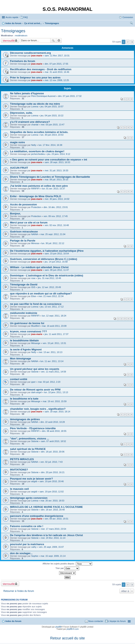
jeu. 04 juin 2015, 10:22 (52, 116)
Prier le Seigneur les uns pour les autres (35, 78)
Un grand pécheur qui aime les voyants (35, 369)
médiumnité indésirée (24, 313)
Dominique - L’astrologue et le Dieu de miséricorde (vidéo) (47, 275)
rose (33, 278)
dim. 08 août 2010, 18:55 (54, 431)
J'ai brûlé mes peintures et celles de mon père (39, 186)
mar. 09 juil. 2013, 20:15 (56, 180)
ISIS (33, 287)
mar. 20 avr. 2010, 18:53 (52, 501)
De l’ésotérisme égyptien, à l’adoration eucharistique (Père (47, 251)
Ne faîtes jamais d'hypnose (27, 93)
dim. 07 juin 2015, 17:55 (56, 64)
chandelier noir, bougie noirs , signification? (38, 409)
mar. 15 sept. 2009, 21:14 (53, 556)
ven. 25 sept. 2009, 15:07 (51, 547)
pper (33, 382)
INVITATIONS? (19, 470)
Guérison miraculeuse (24, 232)
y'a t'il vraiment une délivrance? (30, 122)
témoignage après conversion (29, 498)
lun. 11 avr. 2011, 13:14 (52, 361)
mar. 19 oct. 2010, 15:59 (55, 401)
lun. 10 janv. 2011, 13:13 (56, 392)
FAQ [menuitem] (26, 17)
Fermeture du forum (23, 61)
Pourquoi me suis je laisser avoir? (31, 479)
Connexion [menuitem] (128, 17)
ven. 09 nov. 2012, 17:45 (56, 216)
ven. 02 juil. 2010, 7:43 (52, 462)
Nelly (34, 145)
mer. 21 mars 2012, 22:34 (51, 296)
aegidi (34, 481)
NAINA (35, 234)
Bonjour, (15, 213)
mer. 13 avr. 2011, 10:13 (50, 352)
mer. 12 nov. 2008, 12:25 (57, 80)
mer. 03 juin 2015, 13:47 (53, 125)
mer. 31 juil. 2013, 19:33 (56, 170)
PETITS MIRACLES (22, 459)
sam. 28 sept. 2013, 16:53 (57, 162)
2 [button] (128, 42)
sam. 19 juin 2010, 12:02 (51, 492)
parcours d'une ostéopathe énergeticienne (37, 516)
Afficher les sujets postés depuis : (67, 564)
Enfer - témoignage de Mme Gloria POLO (36, 196)
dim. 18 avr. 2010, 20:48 (53, 510)
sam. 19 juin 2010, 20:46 (51, 481)
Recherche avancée (59, 41)
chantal (35, 125)
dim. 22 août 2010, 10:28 (53, 422)
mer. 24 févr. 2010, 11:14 (53, 538)
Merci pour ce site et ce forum (29, 223)
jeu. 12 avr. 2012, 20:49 (49, 287)
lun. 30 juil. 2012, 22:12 (53, 243)
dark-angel (36, 392)
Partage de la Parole (23, 241)
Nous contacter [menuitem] (96, 621)
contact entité (19, 379)
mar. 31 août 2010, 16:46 (57, 72)
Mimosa (35, 243)
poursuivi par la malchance (27, 544)
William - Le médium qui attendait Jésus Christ (39, 267)
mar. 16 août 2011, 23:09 (54, 326)
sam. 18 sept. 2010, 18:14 (57, 412)
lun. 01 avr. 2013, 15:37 (54, 189)
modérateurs (21, 35)
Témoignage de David (24, 284)
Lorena (35, 106)
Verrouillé (9, 41)
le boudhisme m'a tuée (24, 399)
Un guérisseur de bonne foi (27, 323)
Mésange (36, 343)
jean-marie (37, 56)
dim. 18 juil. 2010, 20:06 (53, 452)
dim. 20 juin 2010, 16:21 (53, 472)
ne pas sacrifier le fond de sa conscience (36, 304)
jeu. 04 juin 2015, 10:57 (52, 106)
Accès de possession (23, 204)
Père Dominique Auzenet (43, 96)
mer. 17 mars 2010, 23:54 (54, 529)
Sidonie (35, 372)
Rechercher (53, 41)
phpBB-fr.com (73, 629)
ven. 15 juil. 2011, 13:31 (54, 343)
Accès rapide (12, 17)
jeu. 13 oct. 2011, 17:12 (52, 307)
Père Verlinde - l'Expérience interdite (33, 428)
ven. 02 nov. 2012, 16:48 (57, 225)
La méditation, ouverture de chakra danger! (37, 151)
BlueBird (35, 326)
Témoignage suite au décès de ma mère (35, 104)
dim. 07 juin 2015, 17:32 (70, 96)
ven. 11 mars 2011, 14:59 (54, 372)
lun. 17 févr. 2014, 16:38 (50, 145)
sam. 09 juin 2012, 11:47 (57, 270)
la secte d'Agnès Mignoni (26, 349)
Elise (34, 296)
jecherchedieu (38, 154)
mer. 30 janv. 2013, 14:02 (57, 199)
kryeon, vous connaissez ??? (28, 331)
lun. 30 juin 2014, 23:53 (52, 135)
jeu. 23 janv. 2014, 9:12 (59, 154)
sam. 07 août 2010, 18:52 (54, 441)
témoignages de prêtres (25, 419)
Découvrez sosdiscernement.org (30, 53)
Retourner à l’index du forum (19, 591)
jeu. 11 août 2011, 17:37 (57, 334)
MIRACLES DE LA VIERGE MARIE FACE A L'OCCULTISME (46, 507)
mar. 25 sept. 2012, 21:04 (53, 234)
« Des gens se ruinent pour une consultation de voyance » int (49, 160)
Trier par (67, 568)
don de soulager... (21, 553)
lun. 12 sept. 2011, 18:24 (54, 316)
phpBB (58, 627)
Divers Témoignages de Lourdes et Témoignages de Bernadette (50, 177)
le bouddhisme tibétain (24, 340)
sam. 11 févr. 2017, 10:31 (57, 56)
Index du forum (13, 621)
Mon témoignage (21, 359)
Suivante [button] (132, 42)
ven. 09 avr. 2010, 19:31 (56, 519)
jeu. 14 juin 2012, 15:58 (56, 262)
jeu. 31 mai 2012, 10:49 (49, 278)
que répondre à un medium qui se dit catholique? (41, 294)
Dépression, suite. (21, 113)
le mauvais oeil (19, 489)
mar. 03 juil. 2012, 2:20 (49, 382)
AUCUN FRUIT (19, 168)
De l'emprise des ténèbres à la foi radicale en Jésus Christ (46, 535)
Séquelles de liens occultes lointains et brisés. (39, 132)
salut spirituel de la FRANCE (28, 449)
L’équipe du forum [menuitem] (117, 621)
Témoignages (13, 31)
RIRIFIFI (35, 189)
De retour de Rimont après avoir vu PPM (35, 390)
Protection (36, 207)
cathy (34, 547)
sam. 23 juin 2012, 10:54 (57, 254)
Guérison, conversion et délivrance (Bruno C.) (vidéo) (44, 259)
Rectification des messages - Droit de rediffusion (41, 69)
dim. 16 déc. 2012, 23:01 (56, 207)
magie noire (17, 142)
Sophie (35, 556)
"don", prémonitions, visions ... (30, 439)
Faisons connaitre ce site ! (27, 526)
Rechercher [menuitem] (131, 24)
